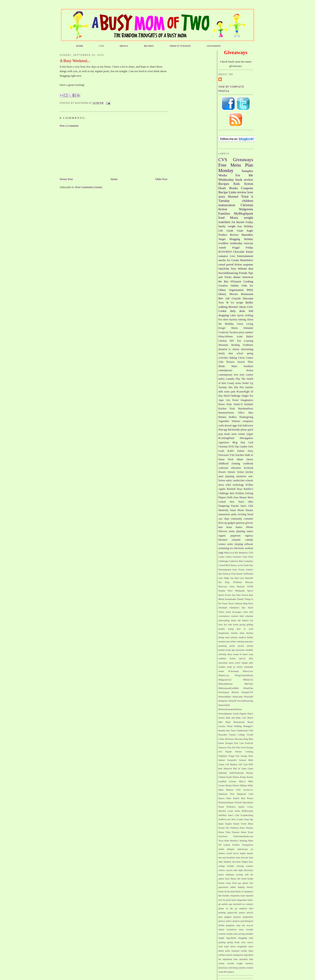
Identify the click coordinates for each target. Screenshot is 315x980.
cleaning (236, 464)
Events (242, 570)
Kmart (250, 252)
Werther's (234, 841)
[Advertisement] (81, 152)
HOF (251, 764)
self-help (222, 654)
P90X (250, 290)
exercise (248, 243)
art (252, 849)
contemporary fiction (236, 370)
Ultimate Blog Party (244, 603)
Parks (229, 798)
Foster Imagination (243, 400)
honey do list (224, 891)
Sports (240, 315)
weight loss (235, 226)
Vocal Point (224, 841)
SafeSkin (222, 815)
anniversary (243, 849)
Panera (221, 798)
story (243, 942)
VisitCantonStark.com (243, 836)
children (248, 201)
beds (238, 858)
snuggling (243, 938)
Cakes (233, 315)
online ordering (237, 641)
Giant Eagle (245, 231)
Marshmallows (246, 409)
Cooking (248, 281)
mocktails (237, 904)
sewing (241, 934)
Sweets (221, 828)
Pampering (224, 506)
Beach (250, 718)
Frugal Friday (243, 247)
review (242, 192)
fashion (245, 620)
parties (242, 913)
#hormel (233, 307)
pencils (250, 913)
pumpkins (230, 925)
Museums (223, 345)
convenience (224, 616)
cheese (250, 459)
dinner (237, 277)
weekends (249, 667)
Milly (251, 785)
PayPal (236, 798)
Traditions (248, 345)
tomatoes (235, 951)
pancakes (249, 641)
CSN (251, 553)
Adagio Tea (247, 396)
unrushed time (246, 959)
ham (220, 527)
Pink (243, 798)
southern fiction (227, 658)
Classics (232, 735)
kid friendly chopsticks (229, 896)
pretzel (250, 646)
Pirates (250, 798)
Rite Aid (224, 298)
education (236, 468)
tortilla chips (247, 951)
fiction (249, 184)
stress (231, 663)
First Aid (231, 747)
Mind (221, 790)
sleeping (239, 544)
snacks (222, 260)
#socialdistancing (228, 273)
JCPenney (237, 582)
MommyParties (226, 413)
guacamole (223, 887)
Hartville (249, 578)
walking (223, 307)
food (221, 218)
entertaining (247, 349)
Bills (220, 722)
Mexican (249, 582)
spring (250, 353)
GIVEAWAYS (214, 46)
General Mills (246, 760)
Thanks (240, 599)
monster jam (224, 641)
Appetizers (224, 443)
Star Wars (236, 595)
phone (244, 430)
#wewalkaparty (225, 714)
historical (248, 277)
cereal (222, 264)
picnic (232, 646)
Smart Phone (237, 510)
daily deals (238, 311)
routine (230, 934)
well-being (233, 968)
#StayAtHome (226, 337)
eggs (235, 426)
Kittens (236, 777)
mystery (233, 320)
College (241, 735)
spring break (233, 942)
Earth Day (248, 565)
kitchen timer (238, 633)
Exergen (229, 743)
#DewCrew (248, 671)
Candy (221, 557)
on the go (232, 908)
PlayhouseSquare (226, 802)
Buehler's (248, 489)
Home (114, 179)
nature (250, 531)
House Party (225, 404)
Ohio (251, 502)
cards (245, 612)
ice (243, 891)
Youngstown (247, 845)
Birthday (229, 324)
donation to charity (229, 349)
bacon (236, 853)
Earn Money (240, 497)
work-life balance (226, 972)
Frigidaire (223, 756)
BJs (236, 553)
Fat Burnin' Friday (242, 222)
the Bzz (223, 281)
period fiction (234, 264)
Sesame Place (225, 591)
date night (238, 870)
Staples (228, 824)
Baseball (231, 489)
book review (244, 180)
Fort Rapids (225, 752)
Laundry (230, 379)
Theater (249, 510)
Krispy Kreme (247, 777)
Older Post (161, 179)
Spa (251, 819)
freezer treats (225, 883)
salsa (235, 934)
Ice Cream (233, 260)
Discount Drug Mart (244, 739)
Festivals (249, 743)
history (250, 887)
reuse (241, 930)
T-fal (232, 455)
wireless (242, 968)
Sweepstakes (231, 599)
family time (226, 353)
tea (232, 548)
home (229, 527)
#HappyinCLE (225, 680)
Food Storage (247, 747)
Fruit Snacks (237, 574)
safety (229, 481)
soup (251, 654)
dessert (228, 426)
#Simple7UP (247, 692)
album (240, 459)
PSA (232, 794)
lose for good (225, 900)
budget (245, 862)
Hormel (233, 196)
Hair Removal (225, 769)
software (249, 544)
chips (226, 519)
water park (230, 392)
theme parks (224, 951)
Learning (249, 341)
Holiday (249, 239)
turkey (222, 379)
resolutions (232, 930)
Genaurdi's (232, 760)
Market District (232, 785)
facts (227, 879)
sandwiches (239, 481)
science (222, 544)
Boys (240, 489)
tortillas (222, 955)
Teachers (240, 455)
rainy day (240, 925)
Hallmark (223, 773)
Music (234, 218)
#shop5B (232, 701)
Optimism (223, 794)
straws (250, 942)
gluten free (248, 883)
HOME (80, 46)
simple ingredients (227, 938)
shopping (224, 315)
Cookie (222, 311)
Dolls (230, 497)
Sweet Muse (247, 824)
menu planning (237, 531)
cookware (223, 468)
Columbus (248, 561)
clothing (249, 315)
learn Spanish (247, 896)
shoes (230, 654)
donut (234, 620)
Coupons (247, 188)
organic (222, 536)
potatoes (237, 917)
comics (221, 870)
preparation (248, 917)
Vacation (234, 332)
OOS (238, 790)
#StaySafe (249, 697)
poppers (228, 917)
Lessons (233, 781)
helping (241, 887)
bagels (243, 853)
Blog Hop (239, 443)
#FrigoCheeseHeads (244, 675)
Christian (223, 447)
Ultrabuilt (223, 608)
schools (249, 481)
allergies (231, 849)
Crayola (236, 298)
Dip (237, 447)
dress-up (223, 523)
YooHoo (236, 845)
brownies (236, 862)
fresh (235, 883)
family (222, 226)
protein (221, 650)
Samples (247, 171)
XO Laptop (224, 845)
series (230, 544)
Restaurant (247, 294)
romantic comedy (242, 540)
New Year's (237, 502)
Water (234, 366)
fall (239, 620)
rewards (250, 930)
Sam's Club (247, 506)
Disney (222, 294)
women (250, 968)
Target (222, 239)
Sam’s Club (234, 815)
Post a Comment (69, 126)
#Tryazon (236, 281)
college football (226, 866)
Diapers (222, 497)
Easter (221, 743)
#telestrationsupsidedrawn (230, 709)
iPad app (223, 430)
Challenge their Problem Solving (236, 493)
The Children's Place (235, 828)
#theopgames (246, 438)
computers (248, 421)
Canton (228, 557)
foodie (250, 879)
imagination (224, 633)
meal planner (231, 637)
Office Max (246, 413)
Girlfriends (248, 574)
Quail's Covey (246, 807)
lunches (249, 387)
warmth (230, 963)
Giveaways (243, 160)
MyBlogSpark (244, 213)
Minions (230, 790)
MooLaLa (223, 587)
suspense (248, 264)
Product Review (228, 235)
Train (228, 832)
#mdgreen (223, 701)
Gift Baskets (231, 764)
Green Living (245, 324)
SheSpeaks (240, 591)
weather (222, 667)
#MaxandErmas (225, 684)
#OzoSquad (224, 692)
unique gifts (247, 663)
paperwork (232, 913)
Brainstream (239, 722)
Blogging (235, 239)
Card (251, 443)
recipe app (230, 650)
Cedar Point (248, 557)
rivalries (222, 934)
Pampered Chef (245, 794)
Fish (238, 747)
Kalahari (249, 404)
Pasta (232, 587)
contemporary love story (231, 375)
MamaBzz (247, 235)
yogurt (250, 434)
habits (233, 887)
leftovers (223, 531)
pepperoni (236, 536)
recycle (250, 925)
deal (251, 269)
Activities (223, 358)
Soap (247, 819)
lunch (234, 900)
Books (234, 188)
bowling (242, 514)
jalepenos (249, 891)
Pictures (230, 362)
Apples (222, 489)
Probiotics (231, 807)
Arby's (250, 714)
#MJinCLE (248, 680)
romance (223, 256)
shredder (249, 934)
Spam (221, 824)
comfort (250, 866)
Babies (250, 337)
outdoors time (246, 908)
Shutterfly (223, 510)
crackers (235, 616)
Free (222, 165)
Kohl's (231, 451)
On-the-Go (248, 790)
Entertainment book (228, 570)
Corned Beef (224, 565)
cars (220, 519)
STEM (250, 587)
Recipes (224, 184)
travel (238, 663)
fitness (233, 879)
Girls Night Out (226, 578)
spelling (222, 942)
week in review (235, 667)
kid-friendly (234, 430)
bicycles (245, 858)
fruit (240, 426)
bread (250, 514)
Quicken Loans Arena (229, 811)
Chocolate (239, 252)
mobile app (227, 904)
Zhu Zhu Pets (236, 387)
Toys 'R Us (226, 302)
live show (223, 320)
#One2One (248, 688)
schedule (249, 650)
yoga (221, 553)
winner (242, 434)
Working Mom (246, 841)
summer (249, 332)
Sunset (236, 824)
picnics (241, 646)
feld (251, 311)
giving (243, 625)
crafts (221, 426)
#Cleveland (233, 671)
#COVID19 (225, 252)
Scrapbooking (247, 815)
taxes (251, 946)
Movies (234, 294)
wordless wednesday (230, 243)
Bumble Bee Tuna (227, 731)
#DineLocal (224, 675)
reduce (221, 930)
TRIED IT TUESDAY (180, 46)
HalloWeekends (237, 773)
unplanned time (230, 959)
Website (242, 269)
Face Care (239, 743)
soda (251, 938)
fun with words (231, 625)
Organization (236, 290)
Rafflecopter (247, 811)
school (240, 353)
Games (250, 358)
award (229, 853)
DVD (231, 447)
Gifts (221, 362)
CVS (101, 46)
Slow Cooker (237, 819)
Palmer (241, 451)
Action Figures (240, 714)
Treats (225, 603)
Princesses (224, 455)
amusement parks (227, 514)
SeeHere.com (224, 819)
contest (250, 375)
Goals (221, 451)
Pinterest (241, 587)
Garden (243, 447)
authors (222, 853)
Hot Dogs (224, 582)
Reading (235, 345)
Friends (243, 273)
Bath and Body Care (236, 718)
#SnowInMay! (225, 697)
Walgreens (246, 209)
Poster (221, 807)
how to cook (245, 629)
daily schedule (246, 616)
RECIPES (149, 46)
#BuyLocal (229, 553)
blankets (228, 862)
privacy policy (225, 921)
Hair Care (239, 578)
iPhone (250, 527)
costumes (249, 519)
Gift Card (243, 764)
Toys (233, 269)
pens (220, 917)
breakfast (248, 366)
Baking (233, 358)
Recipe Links (227, 192)
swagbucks (242, 946)
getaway (240, 523)
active (228, 612)
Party (250, 451)
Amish (222, 247)
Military (244, 785)
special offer (246, 658)
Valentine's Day (237, 608)
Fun (239, 341)
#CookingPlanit (226, 438)
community (236, 519)
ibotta (238, 891)
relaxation (240, 650)
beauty (250, 853)
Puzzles (235, 506)
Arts (228, 400)
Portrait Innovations (244, 802)
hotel (233, 891)
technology (238, 485)
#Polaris (235, 692)
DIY (232, 341)
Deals (222, 188)
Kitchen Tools (227, 409)
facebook (248, 468)
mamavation (227, 205)
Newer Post (66, 179)
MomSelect (247, 260)
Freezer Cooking (244, 752)
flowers (222, 472)
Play (238, 379)
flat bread (242, 879)
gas (240, 883)
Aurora (221, 718)
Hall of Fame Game (243, 769)
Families (224, 213)
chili (251, 612)
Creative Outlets (229, 286)
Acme (240, 337)
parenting (223, 646)
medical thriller (246, 637)
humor (239, 527)
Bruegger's (248, 726)
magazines (242, 900)
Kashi (229, 777)
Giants (221, 764)
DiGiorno (229, 739)
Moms (234, 328)
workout (249, 548)
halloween (248, 426)
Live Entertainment (242, 256)
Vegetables (224, 421)
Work (231, 459)
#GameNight (243, 392)
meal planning (226, 476)
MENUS (124, 46)
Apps (221, 400)
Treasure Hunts (239, 832)
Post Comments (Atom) (89, 187)
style (220, 946)
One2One (224, 269)
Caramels (237, 557)
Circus (241, 358)
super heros (230, 946)
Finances (222, 747)
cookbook (248, 464)
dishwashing (224, 620)
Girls (251, 447)
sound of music (240, 654)
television (239, 548)
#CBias (249, 485)
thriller (249, 302)
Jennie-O (238, 404)
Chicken (223, 341)
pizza (241, 332)
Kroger (222, 328)
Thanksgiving (246, 417)
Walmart (236, 421)
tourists (229, 955)
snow (234, 434)
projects (236, 921)
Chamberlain (242, 731)
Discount (248, 298)
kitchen (249, 472)
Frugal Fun (234, 756)
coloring (240, 866)
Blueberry (244, 553)
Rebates (222, 417)
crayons (229, 870)
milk (221, 392)
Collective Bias (236, 561)
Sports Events (225, 595)
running (242, 320)
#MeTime (249, 684)
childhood (223, 464)
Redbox (233, 417)
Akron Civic (246, 307)
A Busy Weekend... (75, 61)
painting (222, 913)
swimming (224, 548)
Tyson (231, 603)
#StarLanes (238, 697)
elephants (230, 875)
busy (251, 862)
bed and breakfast (227, 858)
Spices (250, 591)
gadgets (232, 523)
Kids (237, 184)
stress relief (225, 485)
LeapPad (222, 781)
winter (221, 671)
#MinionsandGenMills (229, 688)
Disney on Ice (237, 565)
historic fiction (236, 472)
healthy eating (226, 629)
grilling (250, 625)
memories (241, 476)
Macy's (242, 781)
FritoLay (227, 574)
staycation (223, 663)
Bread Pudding (234, 726)
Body (228, 722)
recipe (240, 302)
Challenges (223, 561)
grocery (249, 523)
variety (221, 963)
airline (221, 849)
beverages (237, 612)
